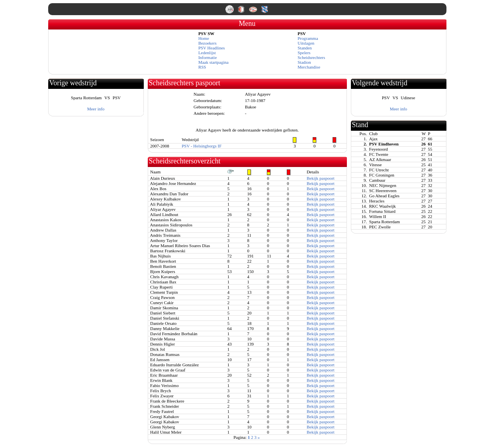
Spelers (304, 53)
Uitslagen (306, 43)
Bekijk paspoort (321, 178)
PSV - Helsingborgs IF (202, 146)
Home (204, 38)
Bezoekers (207, 43)
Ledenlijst (207, 53)
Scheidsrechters (311, 57)
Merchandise (309, 67)
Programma (308, 38)
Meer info (96, 109)
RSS (202, 67)
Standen (304, 48)
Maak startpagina (213, 62)
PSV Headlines (212, 48)
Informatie (207, 57)
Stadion (304, 62)
